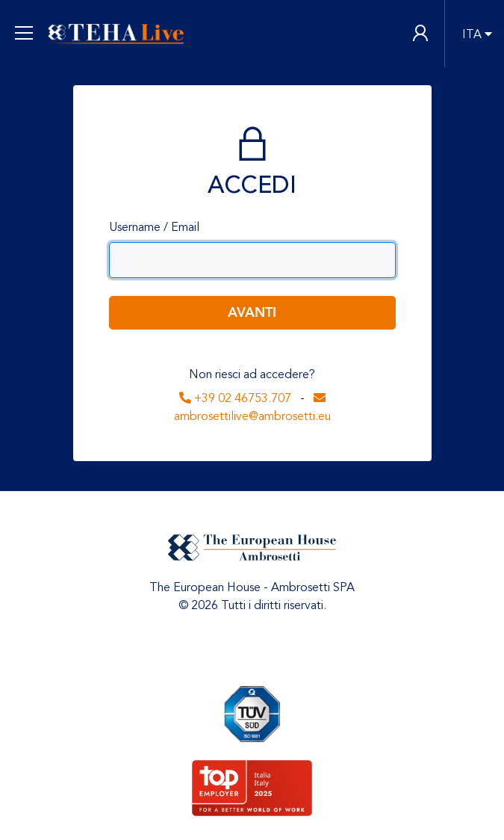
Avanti (252, 312)
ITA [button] (472, 34)
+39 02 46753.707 (235, 398)
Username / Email (154, 227)
